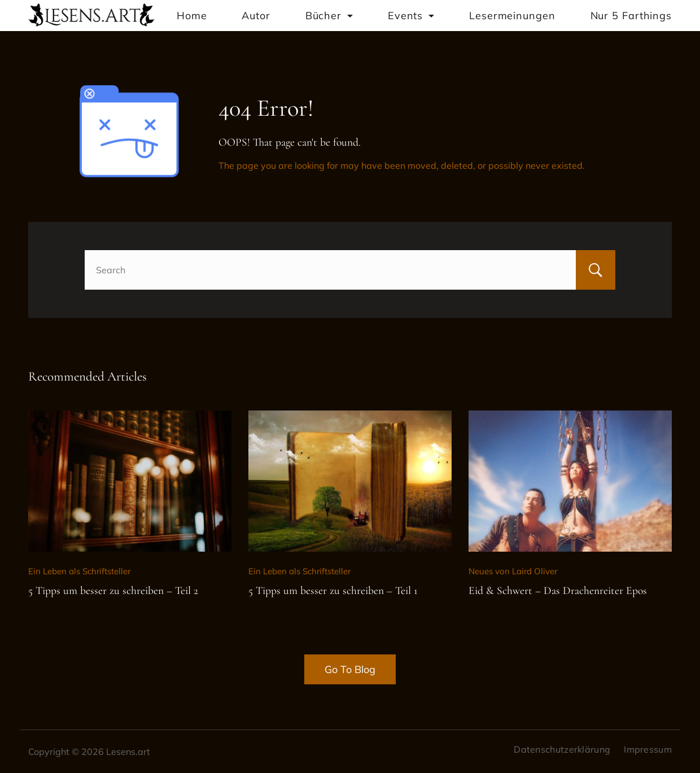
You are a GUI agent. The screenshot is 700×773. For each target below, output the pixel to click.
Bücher (329, 16)
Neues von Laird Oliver (513, 571)
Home (192, 16)
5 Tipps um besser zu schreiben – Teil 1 (333, 591)
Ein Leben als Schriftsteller (79, 571)
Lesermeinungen (512, 16)
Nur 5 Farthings (631, 16)
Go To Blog (350, 669)
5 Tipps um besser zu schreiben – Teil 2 (113, 591)
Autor (256, 16)
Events (411, 16)
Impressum (648, 749)
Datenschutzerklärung (562, 749)
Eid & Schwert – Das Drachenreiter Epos (558, 591)
